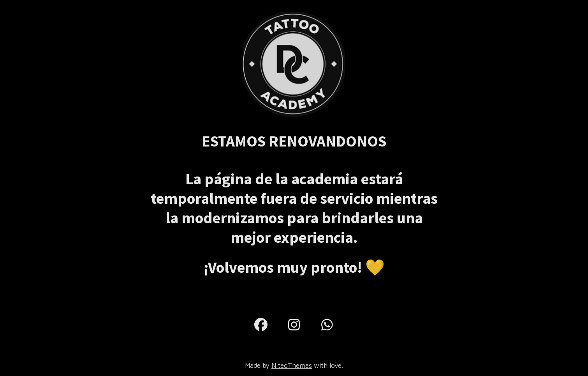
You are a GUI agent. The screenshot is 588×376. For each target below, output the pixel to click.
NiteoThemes (292, 365)
